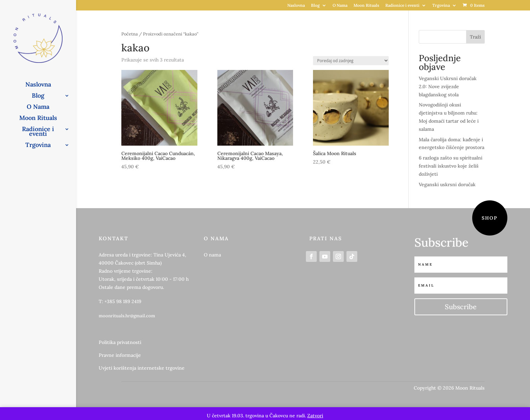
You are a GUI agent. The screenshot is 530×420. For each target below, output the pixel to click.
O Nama (340, 6)
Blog (315, 6)
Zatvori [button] (315, 416)
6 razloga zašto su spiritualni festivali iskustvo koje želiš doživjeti (451, 166)
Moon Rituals (366, 6)
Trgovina (441, 6)
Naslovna (296, 6)
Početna (130, 34)
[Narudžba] (351, 61)
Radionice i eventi (402, 6)
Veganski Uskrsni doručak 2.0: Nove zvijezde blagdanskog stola (448, 87)
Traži (475, 37)
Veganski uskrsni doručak (447, 184)
